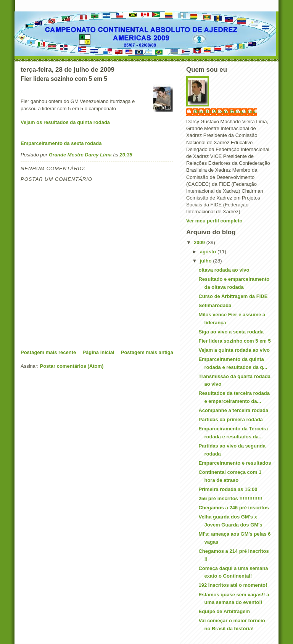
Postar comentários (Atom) (72, 366)
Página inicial (98, 352)
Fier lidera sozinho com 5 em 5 (234, 341)
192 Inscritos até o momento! (233, 585)
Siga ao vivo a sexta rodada (231, 332)
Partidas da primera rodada (230, 419)
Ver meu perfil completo (214, 221)
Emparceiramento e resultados (235, 463)
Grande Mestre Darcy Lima (225, 112)
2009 (200, 242)
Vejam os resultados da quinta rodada (65, 122)
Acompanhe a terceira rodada (233, 410)
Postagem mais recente (48, 352)
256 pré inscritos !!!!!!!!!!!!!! (230, 498)
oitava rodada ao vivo (224, 270)
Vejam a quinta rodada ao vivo (234, 350)
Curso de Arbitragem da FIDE (233, 296)
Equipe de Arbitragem (224, 611)
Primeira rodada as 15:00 (228, 489)
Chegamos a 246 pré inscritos (233, 508)
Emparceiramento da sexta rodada (61, 143)
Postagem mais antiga (147, 352)
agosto (209, 252)
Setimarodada (215, 305)
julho (207, 261)
